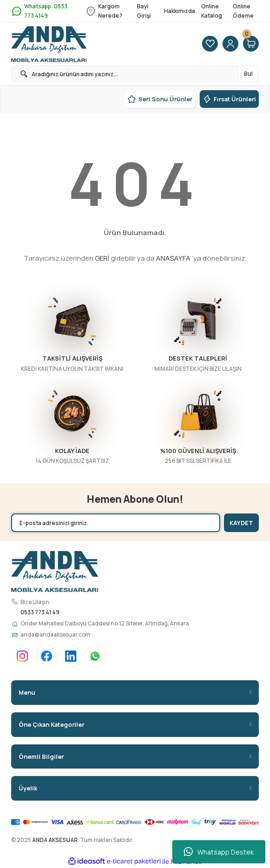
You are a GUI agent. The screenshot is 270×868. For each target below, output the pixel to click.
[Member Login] (230, 44)
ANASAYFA (173, 258)
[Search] (135, 74)
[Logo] (49, 44)
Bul (248, 74)
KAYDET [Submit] (241, 523)
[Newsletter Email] (116, 523)
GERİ (102, 258)
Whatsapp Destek (219, 852)
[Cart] (251, 44)
